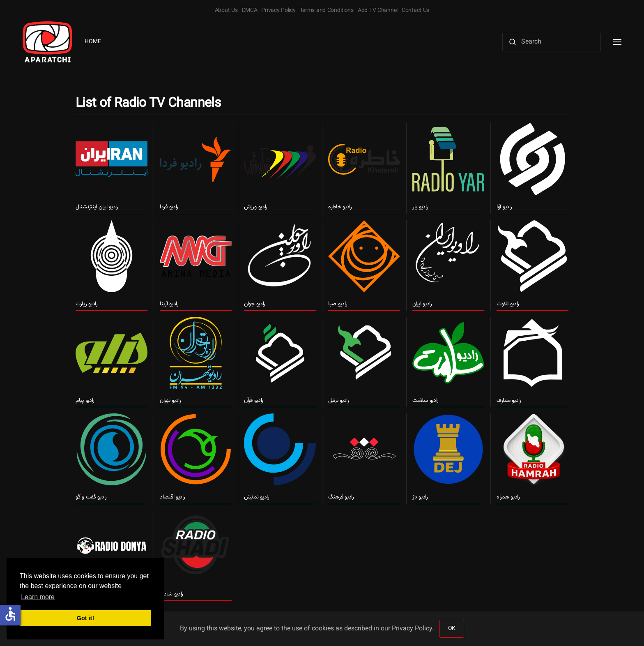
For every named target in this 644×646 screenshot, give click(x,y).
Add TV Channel (378, 11)
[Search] (552, 42)
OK (452, 629)
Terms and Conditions (327, 11)
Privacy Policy (278, 11)
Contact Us (415, 11)
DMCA (250, 11)
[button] (617, 42)
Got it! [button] (85, 618)
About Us (226, 11)
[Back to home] (47, 42)
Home (93, 42)
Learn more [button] (38, 597)
